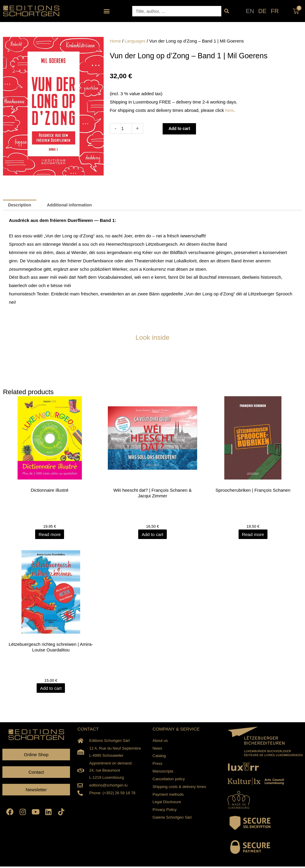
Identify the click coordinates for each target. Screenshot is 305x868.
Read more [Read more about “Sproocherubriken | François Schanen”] (254, 535)
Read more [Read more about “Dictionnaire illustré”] (51, 535)
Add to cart (181, 129)
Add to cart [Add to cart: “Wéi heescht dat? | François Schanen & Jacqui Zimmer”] (153, 535)
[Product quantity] (127, 129)
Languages (136, 41)
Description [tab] (21, 205)
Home (116, 41)
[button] (107, 11)
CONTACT (88, 730)
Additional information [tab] (73, 205)
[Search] (227, 11)
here (230, 110)
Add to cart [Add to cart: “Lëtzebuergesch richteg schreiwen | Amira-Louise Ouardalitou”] (51, 690)
